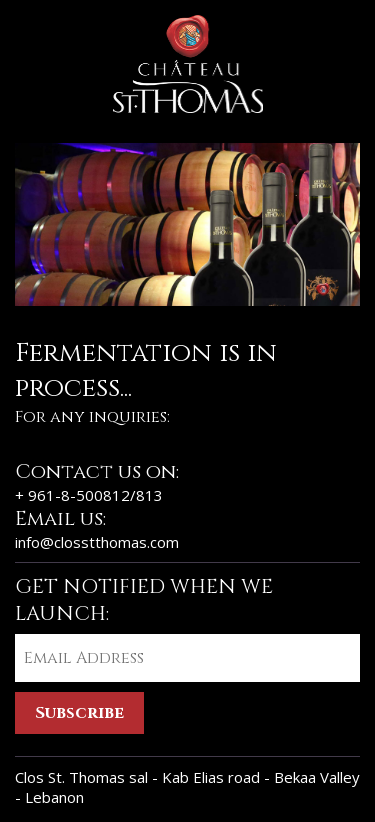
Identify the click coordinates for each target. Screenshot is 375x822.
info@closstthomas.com (97, 542)
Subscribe (79, 713)
